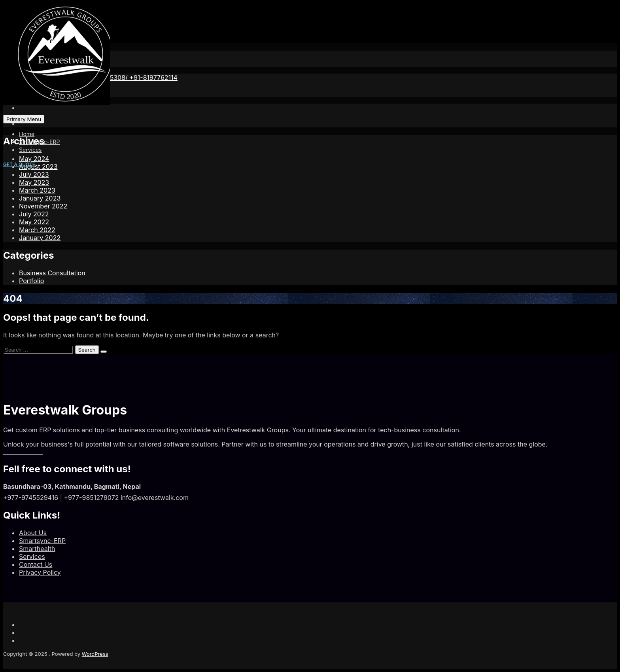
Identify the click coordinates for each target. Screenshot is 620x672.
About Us (33, 533)
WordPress (95, 654)
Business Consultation (52, 273)
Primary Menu (24, 119)
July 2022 (34, 214)
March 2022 (37, 230)
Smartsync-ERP (39, 142)
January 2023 (40, 198)
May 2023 (34, 182)
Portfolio (31, 281)
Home (27, 134)
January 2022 (40, 238)
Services (30, 150)
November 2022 (43, 206)
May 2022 (34, 222)
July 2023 (34, 174)
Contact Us (36, 564)
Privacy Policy (40, 572)
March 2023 (37, 190)
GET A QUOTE (19, 164)
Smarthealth (37, 549)
